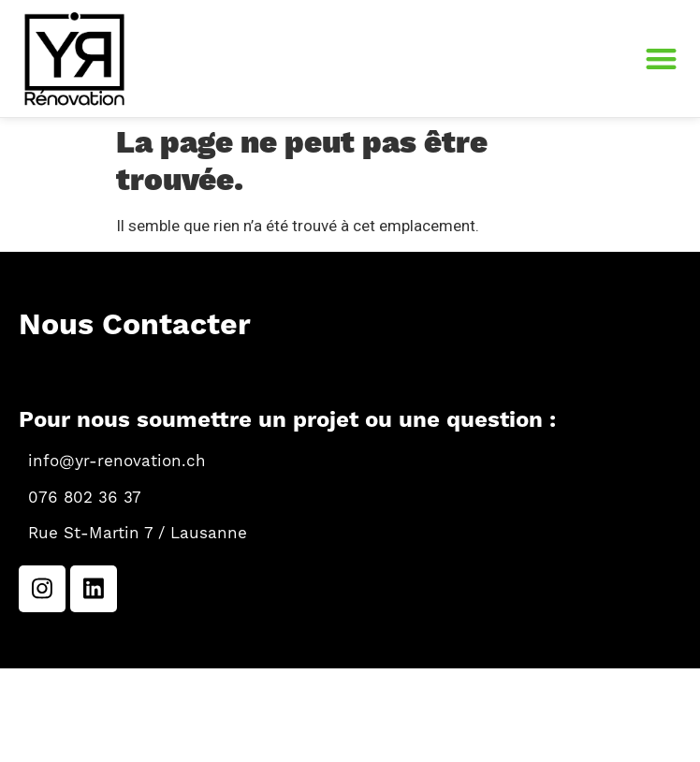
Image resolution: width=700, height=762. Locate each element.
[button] (662, 59)
